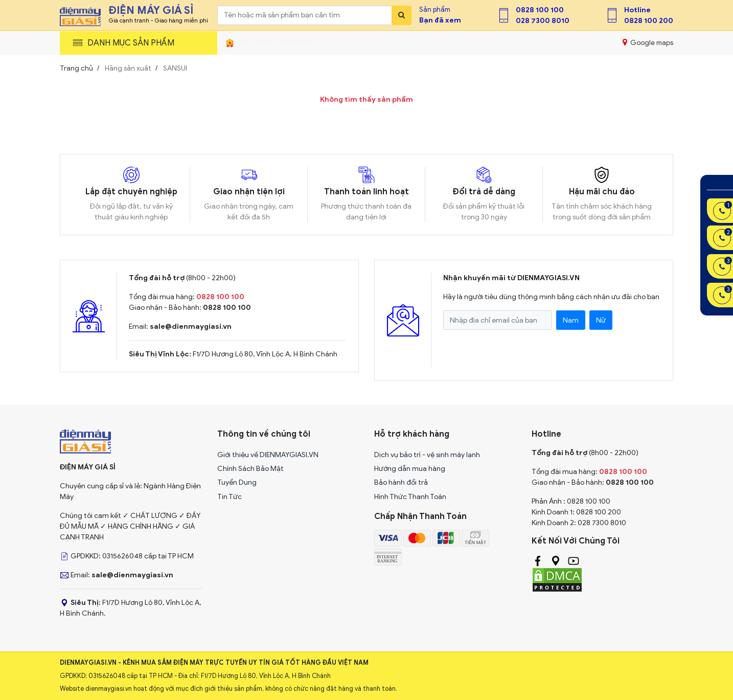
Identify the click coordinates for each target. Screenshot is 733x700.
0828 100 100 (540, 10)
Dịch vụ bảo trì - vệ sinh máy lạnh (427, 455)
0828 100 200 (649, 21)
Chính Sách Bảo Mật (250, 469)
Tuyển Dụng (237, 482)
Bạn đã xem (440, 20)
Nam (571, 320)
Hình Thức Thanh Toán (410, 497)
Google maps (648, 42)
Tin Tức (230, 497)
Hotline (637, 10)
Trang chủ (76, 68)
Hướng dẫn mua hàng (410, 469)
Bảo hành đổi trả (401, 482)
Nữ (601, 320)
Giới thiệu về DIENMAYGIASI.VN (268, 455)
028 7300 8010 (543, 21)
